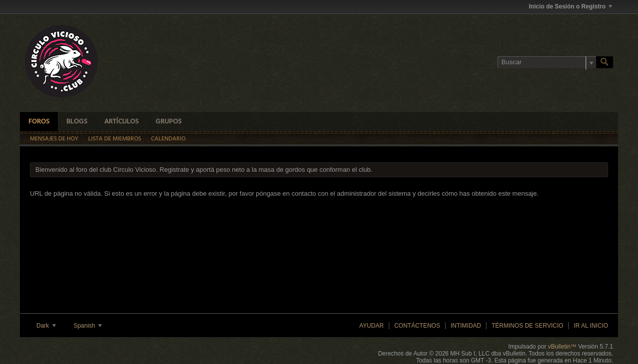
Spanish (88, 326)
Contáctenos (417, 326)
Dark (46, 326)
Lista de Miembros (115, 139)
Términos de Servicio (527, 326)
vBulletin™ (562, 347)
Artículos (121, 122)
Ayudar (372, 326)
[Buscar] (547, 62)
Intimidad (466, 326)
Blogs (77, 122)
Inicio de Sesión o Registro (570, 6)
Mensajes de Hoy (54, 139)
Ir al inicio (591, 326)
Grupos (168, 122)
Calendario (168, 139)
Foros (39, 122)
